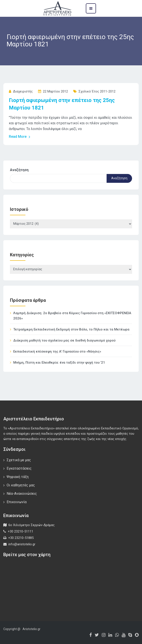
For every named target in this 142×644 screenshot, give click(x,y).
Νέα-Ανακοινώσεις (22, 494)
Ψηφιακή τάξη (18, 477)
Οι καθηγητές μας (21, 485)
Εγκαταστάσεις (19, 468)
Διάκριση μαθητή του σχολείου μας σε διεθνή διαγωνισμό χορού (64, 340)
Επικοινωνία (17, 502)
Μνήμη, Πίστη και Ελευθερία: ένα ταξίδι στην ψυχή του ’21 (59, 363)
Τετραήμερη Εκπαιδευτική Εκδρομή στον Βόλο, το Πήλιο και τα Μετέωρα (71, 329)
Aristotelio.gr (32, 629)
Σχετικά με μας (19, 460)
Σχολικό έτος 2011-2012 (97, 91)
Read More (20, 137)
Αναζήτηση (19, 170)
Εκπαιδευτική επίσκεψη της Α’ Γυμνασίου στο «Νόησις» (57, 351)
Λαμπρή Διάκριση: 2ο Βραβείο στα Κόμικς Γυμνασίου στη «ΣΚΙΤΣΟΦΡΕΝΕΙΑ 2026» (72, 316)
